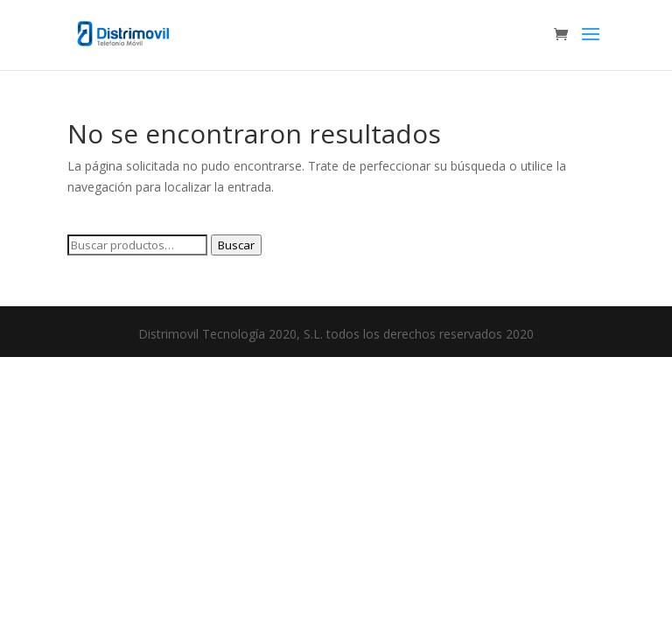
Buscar (236, 245)
